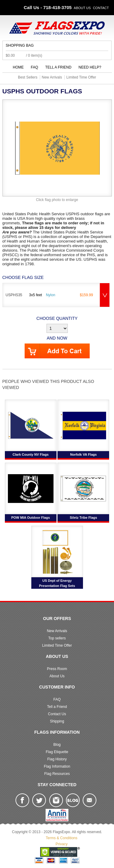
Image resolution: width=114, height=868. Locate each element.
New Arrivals (57, 631)
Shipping (57, 721)
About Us (82, 8)
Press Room (57, 669)
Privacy (62, 844)
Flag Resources (57, 774)
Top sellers (57, 638)
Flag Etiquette (57, 752)
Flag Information (57, 766)
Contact (101, 8)
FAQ (34, 67)
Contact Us (57, 714)
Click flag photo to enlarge (57, 200)
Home (18, 67)
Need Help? (90, 67)
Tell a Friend (58, 67)
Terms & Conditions (61, 838)
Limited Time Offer (57, 645)
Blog (57, 745)
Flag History (57, 759)
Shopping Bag (20, 45)
